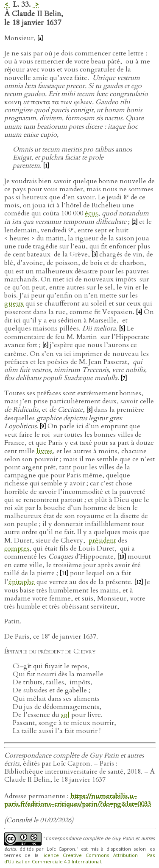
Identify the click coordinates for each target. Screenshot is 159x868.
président (102, 540)
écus (91, 213)
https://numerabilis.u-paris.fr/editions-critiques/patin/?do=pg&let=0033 (78, 800)
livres (45, 451)
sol (65, 715)
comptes (17, 548)
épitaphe (22, 582)
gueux (14, 303)
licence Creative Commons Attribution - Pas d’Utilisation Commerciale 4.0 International (79, 858)
